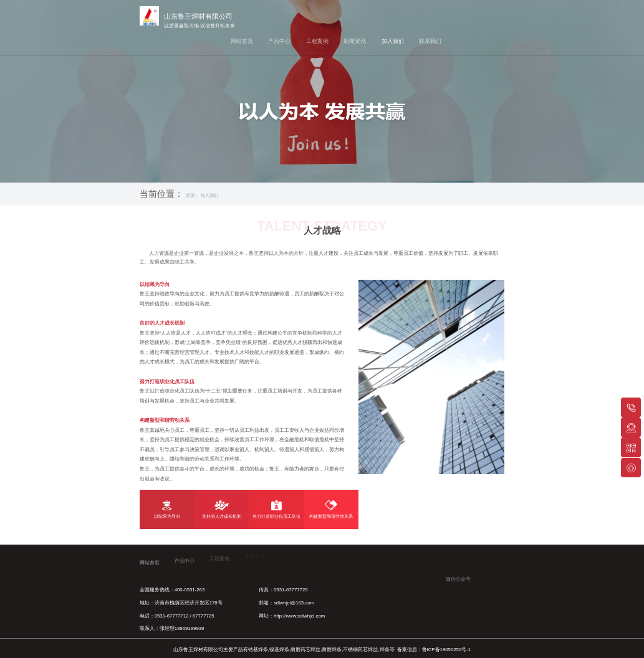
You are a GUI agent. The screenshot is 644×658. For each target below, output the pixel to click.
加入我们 (393, 41)
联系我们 (430, 41)
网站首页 (242, 41)
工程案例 (317, 41)
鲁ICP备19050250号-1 (447, 650)
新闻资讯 (355, 41)
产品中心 (279, 41)
